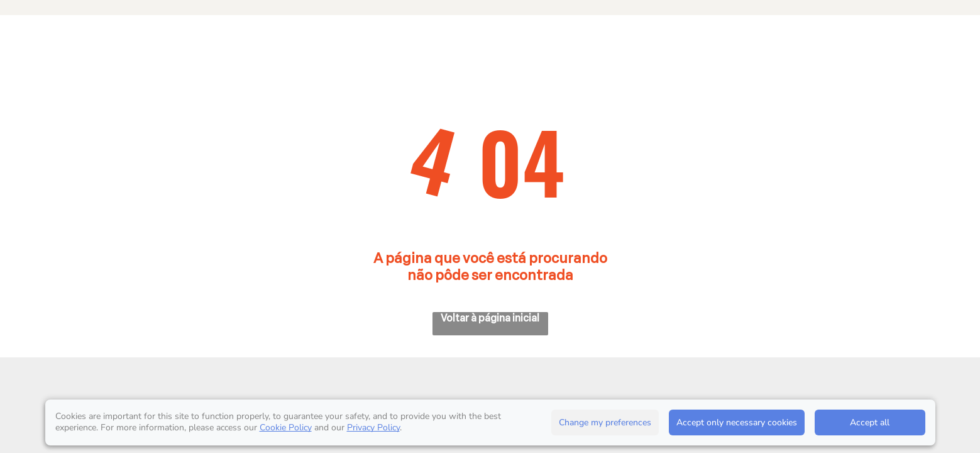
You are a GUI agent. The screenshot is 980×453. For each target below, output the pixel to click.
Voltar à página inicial (490, 318)
